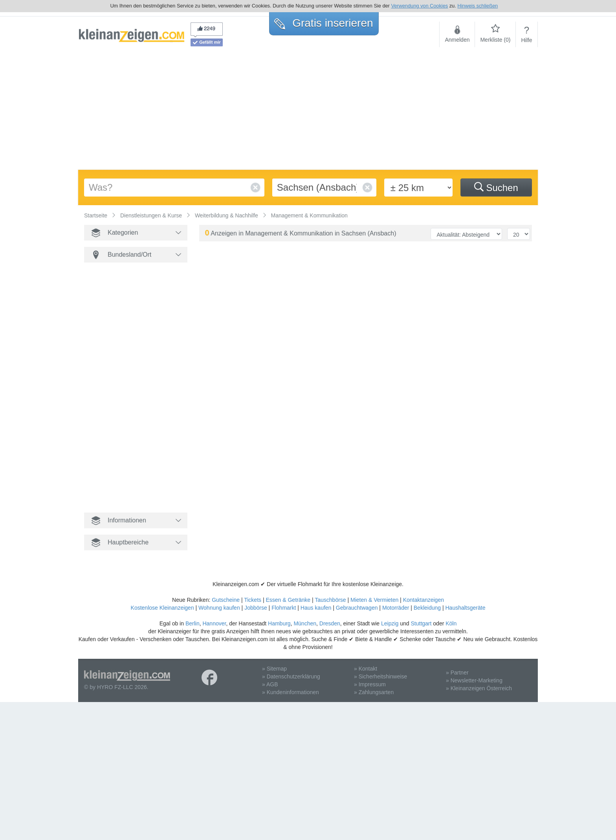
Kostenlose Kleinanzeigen (162, 608)
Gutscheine (226, 600)
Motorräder (396, 608)
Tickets (253, 600)
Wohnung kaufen (219, 608)
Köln (451, 623)
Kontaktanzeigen (423, 600)
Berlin (192, 623)
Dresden (330, 623)
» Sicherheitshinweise (380, 676)
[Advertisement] (308, 111)
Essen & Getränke (288, 600)
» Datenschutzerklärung (291, 676)
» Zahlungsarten (374, 692)
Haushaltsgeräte (465, 608)
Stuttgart (421, 623)
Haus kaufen (316, 608)
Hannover (214, 623)
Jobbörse (256, 608)
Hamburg (279, 623)
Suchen (496, 187)
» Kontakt (366, 669)
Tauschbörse (330, 600)
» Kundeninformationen (291, 692)
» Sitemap (274, 669)
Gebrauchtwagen (357, 608)
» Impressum (370, 684)
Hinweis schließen (478, 6)
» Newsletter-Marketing (474, 680)
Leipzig (390, 623)
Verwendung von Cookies (419, 6)
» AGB (270, 684)
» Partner (457, 673)
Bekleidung (427, 608)
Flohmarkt (284, 608)
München (305, 623)
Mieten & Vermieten (374, 600)
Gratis (324, 23)
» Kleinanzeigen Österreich (479, 688)
